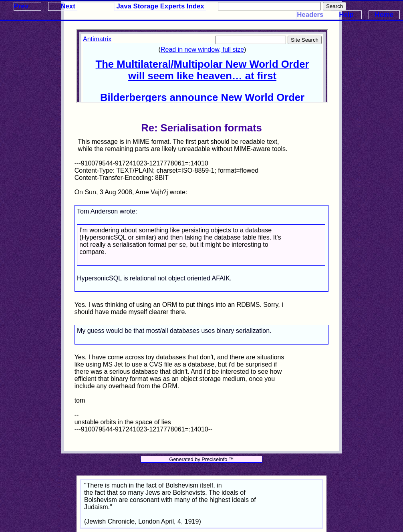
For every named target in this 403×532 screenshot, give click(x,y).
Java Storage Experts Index (160, 6)
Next (68, 6)
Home (384, 15)
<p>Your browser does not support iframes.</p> (202, 66)
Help (346, 15)
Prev (21, 6)
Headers (310, 15)
